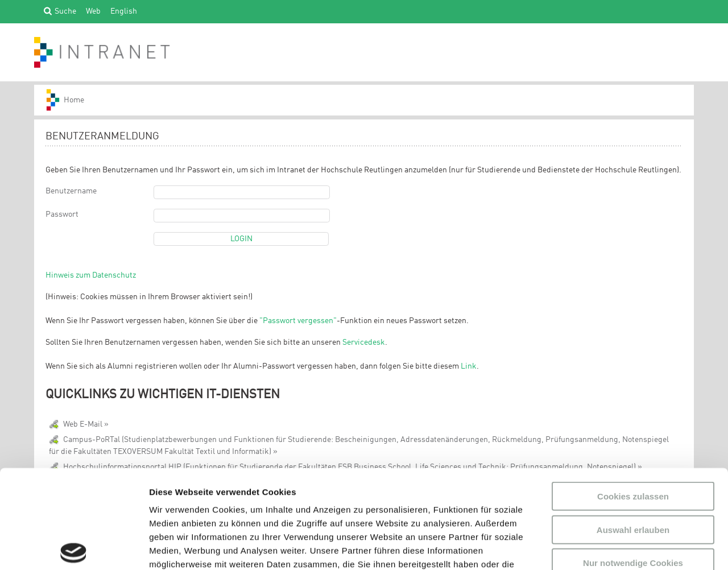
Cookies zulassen (633, 395)
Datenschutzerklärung (230, 503)
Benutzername (71, 191)
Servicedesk (364, 342)
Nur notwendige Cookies (633, 461)
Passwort (62, 214)
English (124, 11)
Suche (65, 11)
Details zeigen (605, 548)
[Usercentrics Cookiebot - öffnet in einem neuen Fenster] (74, 548)
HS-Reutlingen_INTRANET (71, 100)
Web (93, 11)
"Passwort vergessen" (298, 321)
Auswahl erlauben (633, 428)
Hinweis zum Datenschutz (91, 275)
